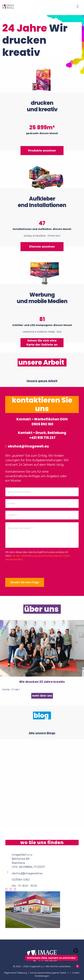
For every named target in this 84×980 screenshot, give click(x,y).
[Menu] (78, 6)
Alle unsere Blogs (42, 733)
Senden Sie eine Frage (25, 582)
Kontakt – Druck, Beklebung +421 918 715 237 (42, 435)
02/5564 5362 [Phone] (21, 880)
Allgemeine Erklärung (15, 973)
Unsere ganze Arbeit (42, 381)
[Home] (8, 6)
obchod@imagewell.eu (27, 446)
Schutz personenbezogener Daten (48, 973)
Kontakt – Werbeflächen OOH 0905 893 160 (42, 422)
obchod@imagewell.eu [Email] (27, 873)
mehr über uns (42, 696)
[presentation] (28, 570)
